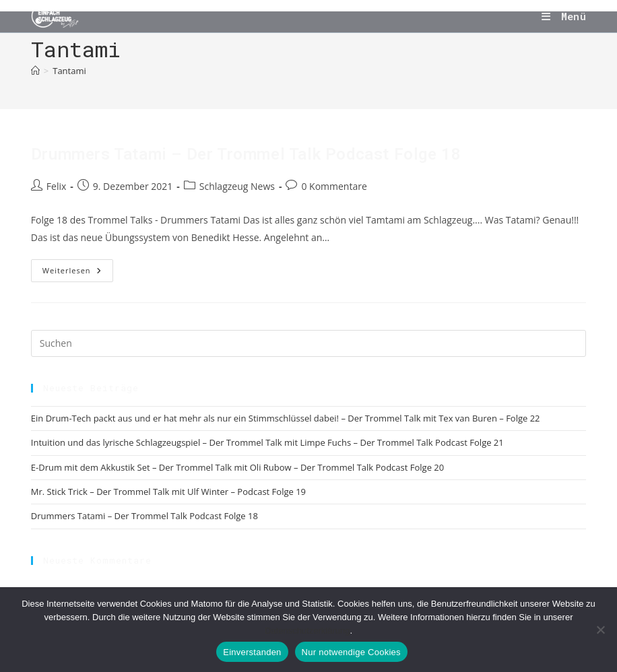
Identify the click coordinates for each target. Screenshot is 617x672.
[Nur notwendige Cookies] (600, 630)
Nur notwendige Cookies (351, 652)
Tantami (69, 71)
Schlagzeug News (237, 186)
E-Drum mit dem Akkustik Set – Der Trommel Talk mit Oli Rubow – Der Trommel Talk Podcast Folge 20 (237, 467)
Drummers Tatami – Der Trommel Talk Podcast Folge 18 (246, 154)
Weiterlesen (78, 273)
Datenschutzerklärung (307, 631)
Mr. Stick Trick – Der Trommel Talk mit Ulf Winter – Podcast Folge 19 (168, 492)
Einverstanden (252, 652)
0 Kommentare (334, 186)
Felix (56, 186)
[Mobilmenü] (564, 16)
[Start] (35, 71)
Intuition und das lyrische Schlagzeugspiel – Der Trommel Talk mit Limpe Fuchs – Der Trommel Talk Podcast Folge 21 (267, 442)
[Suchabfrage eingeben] (308, 343)
